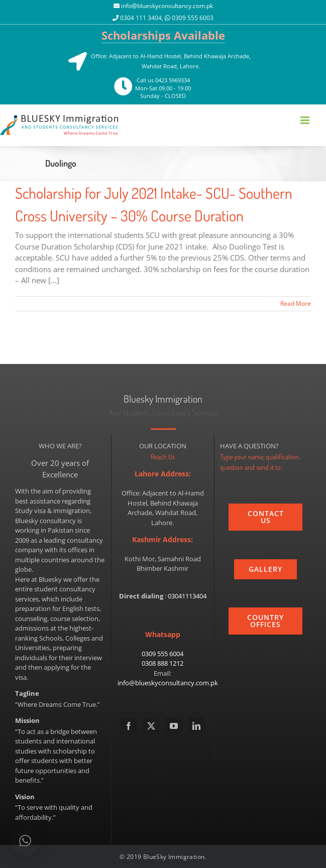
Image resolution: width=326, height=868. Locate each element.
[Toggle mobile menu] (306, 120)
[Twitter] (151, 726)
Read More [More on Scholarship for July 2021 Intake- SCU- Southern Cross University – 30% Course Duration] (296, 303)
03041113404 (187, 596)
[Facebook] (129, 726)
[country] (265, 621)
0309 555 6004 (162, 654)
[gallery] (265, 569)
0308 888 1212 (162, 663)
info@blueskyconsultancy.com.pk (167, 6)
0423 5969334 (173, 80)
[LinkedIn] (196, 726)
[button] (25, 841)
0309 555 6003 (193, 18)
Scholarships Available (163, 35)
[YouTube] (174, 726)
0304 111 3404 (141, 18)
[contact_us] (265, 517)
